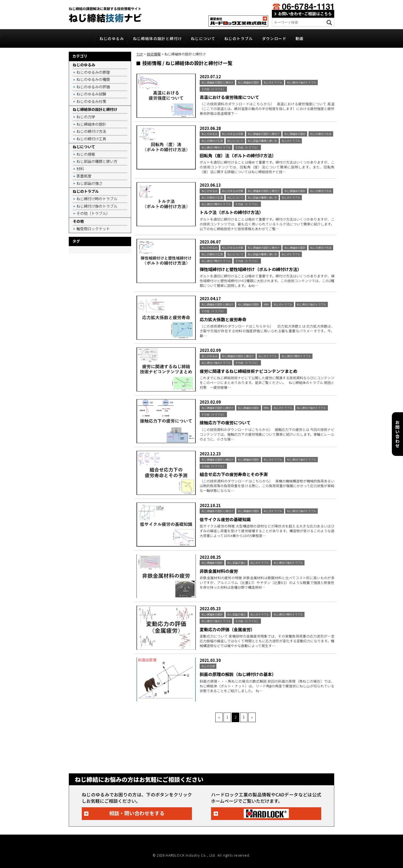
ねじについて (203, 38)
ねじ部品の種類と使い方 (97, 161)
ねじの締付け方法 (91, 131)
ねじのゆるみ (112, 38)
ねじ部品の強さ (89, 183)
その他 (78, 221)
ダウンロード (274, 38)
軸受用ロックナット (93, 229)
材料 (80, 169)
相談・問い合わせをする (137, 813)
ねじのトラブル (239, 38)
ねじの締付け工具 (91, 139)
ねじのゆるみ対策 (91, 101)
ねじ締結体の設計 (91, 124)
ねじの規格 (86, 154)
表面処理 (84, 176)
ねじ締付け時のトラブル (97, 199)
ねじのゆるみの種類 (93, 79)
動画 (300, 38)
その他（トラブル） (93, 213)
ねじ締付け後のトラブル (97, 206)
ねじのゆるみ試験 (91, 94)
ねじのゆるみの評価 (93, 87)
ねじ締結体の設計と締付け (158, 38)
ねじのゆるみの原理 (93, 72)
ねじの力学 (86, 117)
